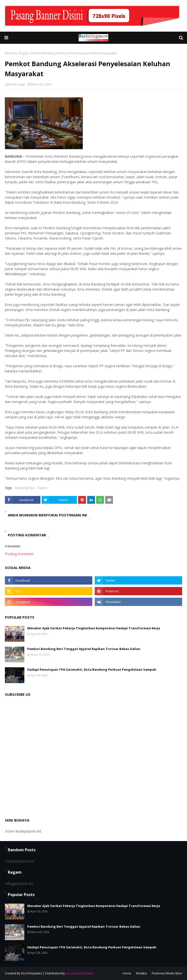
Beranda (11, 53)
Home (127, 973)
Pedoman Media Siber (167, 973)
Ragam (24, 53)
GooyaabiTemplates (80, 973)
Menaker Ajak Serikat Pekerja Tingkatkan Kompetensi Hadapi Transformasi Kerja (94, 628)
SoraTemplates (31, 973)
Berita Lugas (17, 84)
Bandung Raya (25, 488)
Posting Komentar (19, 554)
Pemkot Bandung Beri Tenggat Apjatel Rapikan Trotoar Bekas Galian (84, 649)
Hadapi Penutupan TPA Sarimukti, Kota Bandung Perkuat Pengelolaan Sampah (92, 669)
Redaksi (141, 973)
